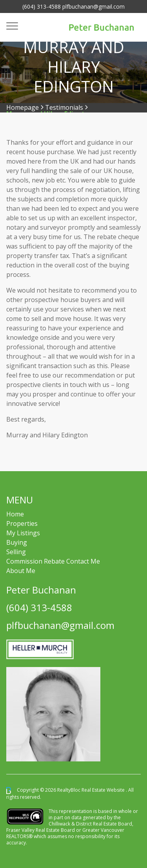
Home (15, 514)
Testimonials (64, 107)
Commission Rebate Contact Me (53, 561)
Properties (22, 523)
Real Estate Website (104, 790)
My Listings (23, 533)
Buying (17, 542)
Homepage (23, 107)
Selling (16, 552)
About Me (21, 571)
